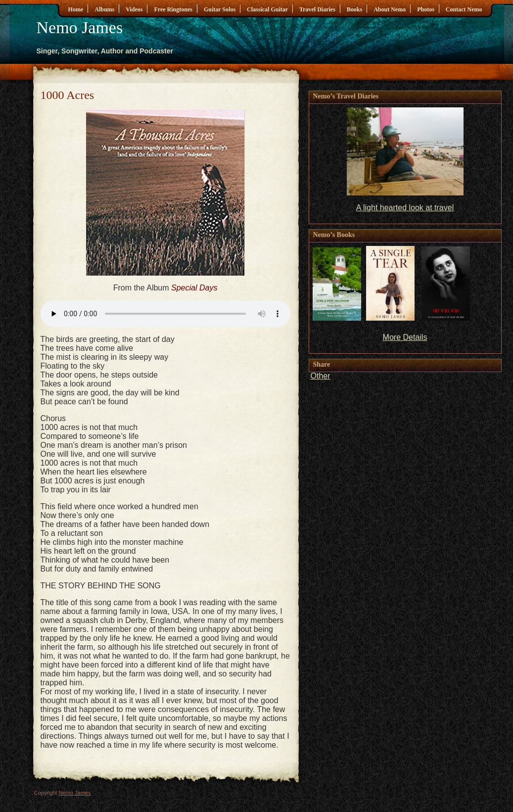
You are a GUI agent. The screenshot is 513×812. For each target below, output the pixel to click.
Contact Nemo (464, 9)
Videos (134, 9)
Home (76, 9)
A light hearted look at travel (405, 208)
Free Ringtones (173, 9)
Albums (104, 9)
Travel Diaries (317, 9)
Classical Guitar (267, 9)
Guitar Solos (220, 9)
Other (321, 376)
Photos (426, 9)
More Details (405, 337)
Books (354, 9)
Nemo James (80, 27)
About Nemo (390, 9)
